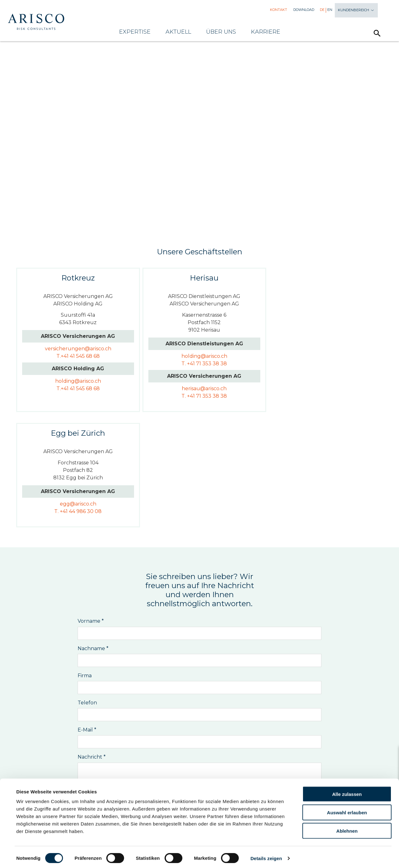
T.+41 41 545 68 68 (76, 356)
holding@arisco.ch (76, 381)
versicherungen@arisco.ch (76, 349)
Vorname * (91, 506)
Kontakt (279, 10)
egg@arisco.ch (318, 349)
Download (304, 10)
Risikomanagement (101, 746)
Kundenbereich (356, 10)
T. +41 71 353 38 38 (197, 364)
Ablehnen (347, 828)
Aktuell (178, 32)
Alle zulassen (347, 791)
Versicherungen (161, 746)
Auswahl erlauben (347, 810)
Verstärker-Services (301, 746)
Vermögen (247, 746)
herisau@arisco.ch (197, 388)
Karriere (266, 32)
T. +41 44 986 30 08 (318, 356)
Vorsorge (209, 746)
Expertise (135, 32)
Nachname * (93, 533)
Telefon (87, 587)
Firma (85, 560)
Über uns (221, 32)
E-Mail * (87, 614)
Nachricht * (92, 642)
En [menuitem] (330, 10)
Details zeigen (266, 856)
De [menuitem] (322, 10)
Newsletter (200, 765)
